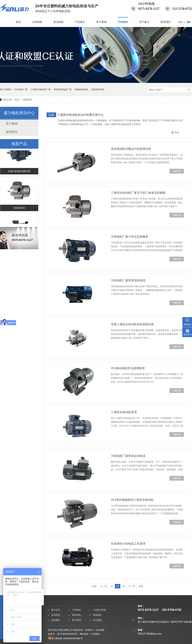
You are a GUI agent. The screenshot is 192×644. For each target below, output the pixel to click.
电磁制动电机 (81, 89)
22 (118, 586)
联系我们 (166, 22)
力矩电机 (37, 22)
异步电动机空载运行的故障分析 (131, 149)
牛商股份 (95, 634)
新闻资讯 (28, 100)
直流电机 (59, 22)
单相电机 (97, 615)
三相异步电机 (100, 610)
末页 (141, 586)
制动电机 (76, 615)
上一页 (104, 586)
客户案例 (101, 22)
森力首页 (56, 610)
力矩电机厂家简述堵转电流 (128, 280)
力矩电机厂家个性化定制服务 (130, 237)
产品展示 (80, 22)
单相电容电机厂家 (63, 89)
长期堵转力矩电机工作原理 (128, 544)
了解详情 (177, 171)
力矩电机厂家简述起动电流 (128, 456)
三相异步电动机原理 (124, 412)
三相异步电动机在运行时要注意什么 (80, 115)
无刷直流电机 (98, 89)
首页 (18, 22)
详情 (177, 133)
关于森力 (144, 22)
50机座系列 (19, 209)
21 (112, 586)
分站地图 (100, 630)
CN (180, 22)
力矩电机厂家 (21, 89)
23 (124, 586)
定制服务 (56, 620)
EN (189, 22)
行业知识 (123, 22)
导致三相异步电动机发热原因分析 (132, 324)
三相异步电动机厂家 (41, 89)
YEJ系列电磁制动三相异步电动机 (132, 500)
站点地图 (97, 620)
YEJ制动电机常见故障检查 (128, 368)
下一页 (132, 586)
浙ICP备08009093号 (67, 634)
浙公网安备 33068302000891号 (65, 638)
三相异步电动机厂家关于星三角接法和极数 (138, 193)
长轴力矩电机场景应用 (19, 172)
